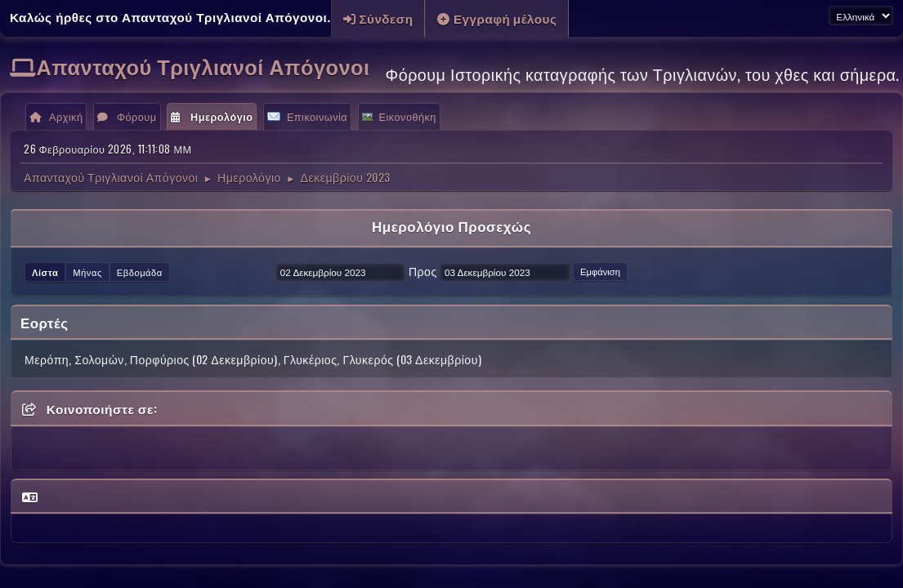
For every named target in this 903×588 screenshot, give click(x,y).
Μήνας (87, 272)
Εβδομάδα (140, 272)
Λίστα (45, 272)
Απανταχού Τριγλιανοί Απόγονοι (203, 66)
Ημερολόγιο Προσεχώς (451, 226)
